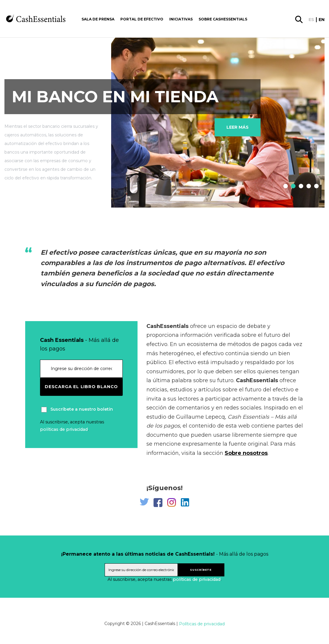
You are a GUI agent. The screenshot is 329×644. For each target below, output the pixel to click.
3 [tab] (300, 186)
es (311, 20)
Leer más (238, 127)
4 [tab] (307, 186)
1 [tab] (284, 186)
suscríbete (201, 570)
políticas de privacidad (64, 429)
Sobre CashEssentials (223, 19)
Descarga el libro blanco (81, 387)
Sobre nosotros (246, 453)
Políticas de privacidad (202, 624)
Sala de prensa (98, 19)
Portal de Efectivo (142, 19)
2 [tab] (292, 186)
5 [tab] (315, 186)
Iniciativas (181, 19)
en (322, 20)
